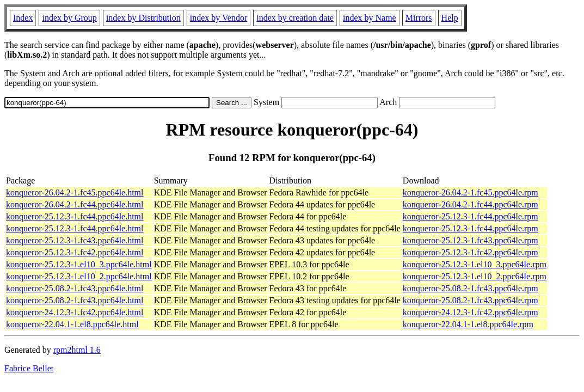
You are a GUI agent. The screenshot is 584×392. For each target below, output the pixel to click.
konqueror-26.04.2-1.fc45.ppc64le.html (75, 192)
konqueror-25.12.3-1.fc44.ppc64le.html (75, 216)
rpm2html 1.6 (77, 350)
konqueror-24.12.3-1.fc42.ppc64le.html (75, 312)
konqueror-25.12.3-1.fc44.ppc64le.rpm (471, 216)
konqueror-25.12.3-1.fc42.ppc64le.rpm (471, 252)
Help (450, 18)
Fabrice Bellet (29, 368)
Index (23, 18)
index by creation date (295, 18)
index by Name (370, 18)
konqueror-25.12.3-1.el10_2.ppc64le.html (79, 276)
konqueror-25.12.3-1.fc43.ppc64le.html (75, 240)
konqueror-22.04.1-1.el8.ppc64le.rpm (468, 324)
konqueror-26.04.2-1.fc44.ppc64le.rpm (471, 204)
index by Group (69, 18)
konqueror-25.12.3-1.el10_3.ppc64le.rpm (475, 264)
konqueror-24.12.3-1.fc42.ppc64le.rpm (471, 312)
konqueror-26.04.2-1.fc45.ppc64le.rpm (471, 192)
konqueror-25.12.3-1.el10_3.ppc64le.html (79, 264)
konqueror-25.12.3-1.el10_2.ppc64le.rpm (475, 276)
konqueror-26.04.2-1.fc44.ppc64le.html (75, 204)
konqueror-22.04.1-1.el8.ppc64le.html (72, 324)
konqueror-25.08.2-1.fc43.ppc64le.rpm (471, 288)
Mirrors (419, 18)
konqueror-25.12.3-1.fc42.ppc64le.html (75, 252)
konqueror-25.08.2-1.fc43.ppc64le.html (75, 288)
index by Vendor (219, 18)
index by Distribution (143, 18)
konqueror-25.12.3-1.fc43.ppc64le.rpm (471, 240)
